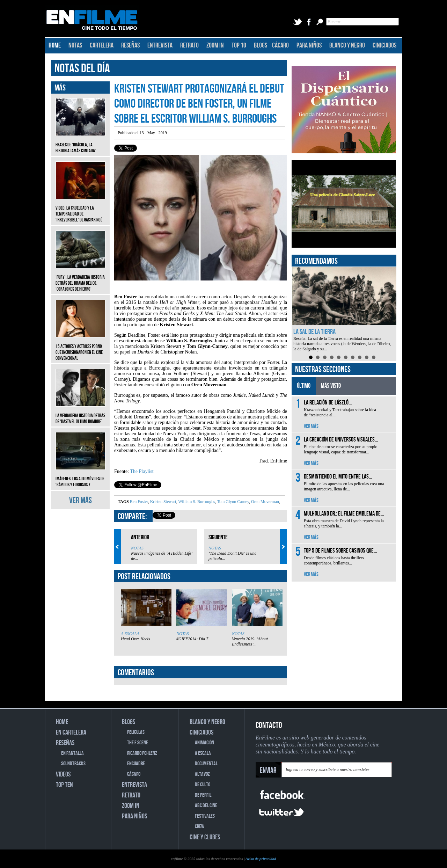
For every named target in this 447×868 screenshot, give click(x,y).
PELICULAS (136, 732)
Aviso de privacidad (261, 859)
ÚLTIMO (304, 386)
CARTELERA (102, 45)
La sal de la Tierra (314, 332)
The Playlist (142, 471)
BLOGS (261, 45)
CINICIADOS (384, 45)
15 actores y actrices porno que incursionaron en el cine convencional (80, 347)
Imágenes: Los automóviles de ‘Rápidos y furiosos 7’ (80, 476)
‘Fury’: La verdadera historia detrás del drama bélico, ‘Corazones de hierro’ (80, 278)
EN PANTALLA (72, 753)
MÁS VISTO (331, 386)
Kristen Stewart (163, 502)
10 (374, 357)
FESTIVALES (205, 816)
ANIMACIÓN (204, 743)
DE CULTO (203, 785)
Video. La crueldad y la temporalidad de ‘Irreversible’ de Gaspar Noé (80, 209)
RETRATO (189, 45)
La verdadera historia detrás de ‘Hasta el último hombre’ (80, 413)
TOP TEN (64, 785)
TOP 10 (239, 45)
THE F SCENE (138, 743)
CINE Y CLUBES (205, 837)
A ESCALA (130, 634)
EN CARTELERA (71, 732)
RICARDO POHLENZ (142, 753)
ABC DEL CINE (206, 806)
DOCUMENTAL (206, 764)
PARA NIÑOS (309, 45)
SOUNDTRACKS (73, 764)
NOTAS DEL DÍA (82, 69)
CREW (200, 827)
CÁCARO (280, 45)
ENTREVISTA (160, 45)
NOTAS (75, 45)
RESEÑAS (130, 45)
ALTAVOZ (202, 774)
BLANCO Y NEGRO (347, 45)
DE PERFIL (203, 795)
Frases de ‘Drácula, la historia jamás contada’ (80, 143)
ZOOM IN (215, 45)
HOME (55, 45)
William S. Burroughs (196, 502)
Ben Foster (139, 502)
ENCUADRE (136, 764)
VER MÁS (80, 500)
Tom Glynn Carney (233, 502)
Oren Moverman (265, 502)
